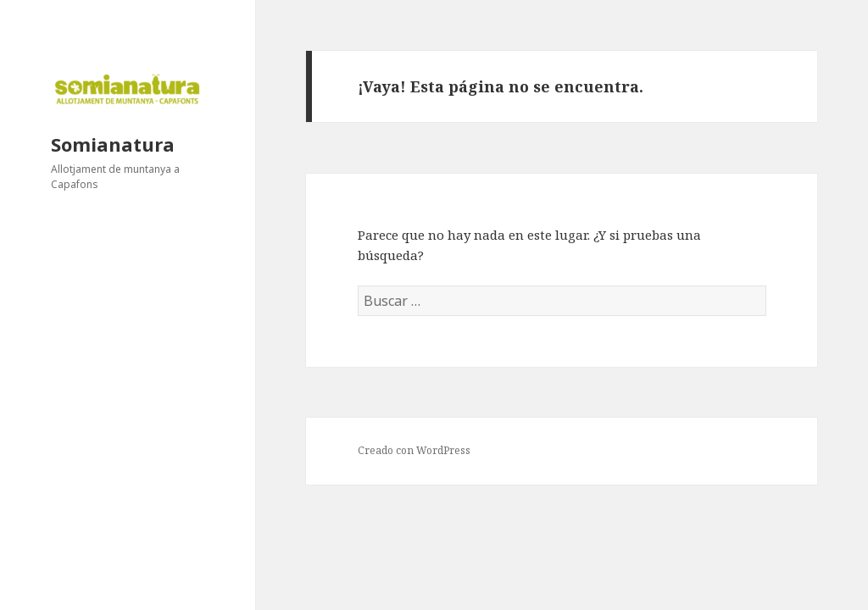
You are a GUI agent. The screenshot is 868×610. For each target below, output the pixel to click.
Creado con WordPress (414, 450)
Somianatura (113, 144)
